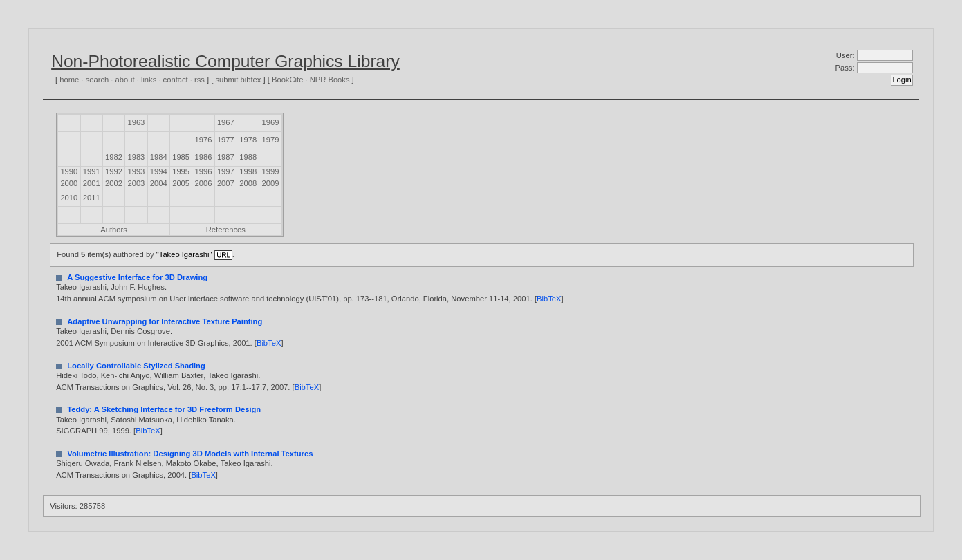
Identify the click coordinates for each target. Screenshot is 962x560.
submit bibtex (238, 80)
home (69, 80)
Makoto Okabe (191, 463)
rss (200, 80)
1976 (204, 140)
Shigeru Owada (83, 463)
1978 (248, 140)
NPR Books (330, 80)
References (226, 230)
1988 (248, 157)
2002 (114, 183)
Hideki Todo (76, 375)
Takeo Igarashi (81, 287)
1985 (181, 157)
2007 (226, 183)
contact (176, 80)
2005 (181, 183)
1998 (248, 171)
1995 (181, 171)
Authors (114, 230)
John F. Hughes (138, 287)
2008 (248, 183)
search (98, 80)
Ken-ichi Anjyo (126, 375)
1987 (226, 157)
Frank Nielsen (137, 463)
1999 (271, 171)
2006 (204, 183)
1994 (159, 171)
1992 (114, 171)
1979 (271, 140)
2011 (92, 198)
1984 (159, 157)
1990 (69, 171)
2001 (92, 183)
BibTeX (549, 299)
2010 (69, 198)
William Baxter (179, 375)
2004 (159, 183)
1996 (204, 171)
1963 (136, 122)
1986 (204, 157)
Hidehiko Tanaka (205, 420)
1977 (226, 140)
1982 (114, 157)
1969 (271, 122)
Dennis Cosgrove (140, 331)
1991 (92, 171)
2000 (69, 183)
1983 (136, 157)
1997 (226, 171)
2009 (271, 183)
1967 (226, 122)
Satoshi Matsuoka (141, 420)
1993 (136, 171)
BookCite (287, 80)
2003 (136, 183)
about (125, 80)
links (149, 80)
